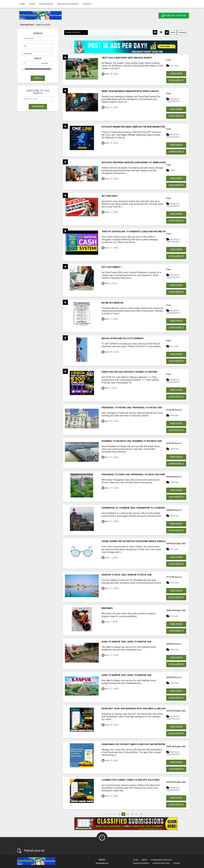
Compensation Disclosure (161, 860)
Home (22, 4)
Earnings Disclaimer (141, 863)
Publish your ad (174, 15)
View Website (176, 80)
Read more (176, 74)
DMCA (144, 860)
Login (32, 4)
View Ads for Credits (68, 4)
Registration (46, 4)
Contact (87, 4)
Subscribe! (38, 107)
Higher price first (77, 32)
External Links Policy (161, 863)
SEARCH (38, 78)
